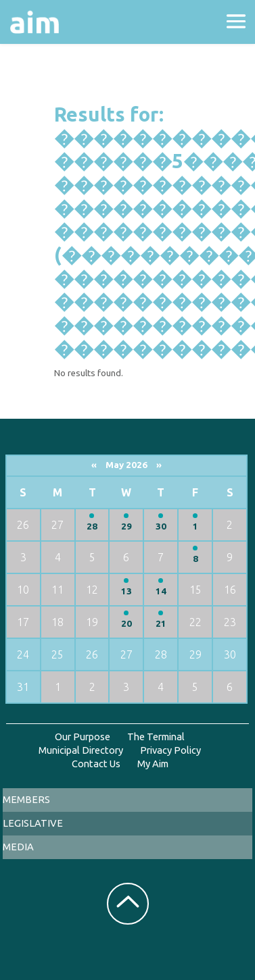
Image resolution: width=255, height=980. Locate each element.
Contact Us (96, 764)
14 (161, 591)
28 (92, 526)
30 (161, 526)
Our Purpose (83, 737)
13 (126, 591)
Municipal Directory (81, 750)
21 (161, 624)
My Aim (153, 764)
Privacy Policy (170, 750)
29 (126, 526)
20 (126, 624)
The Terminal (156, 737)
